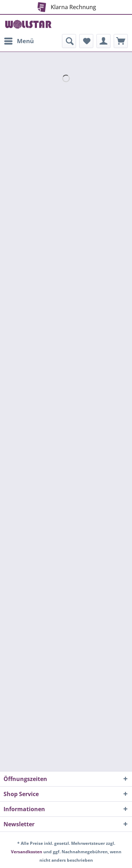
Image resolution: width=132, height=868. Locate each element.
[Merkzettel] (86, 41)
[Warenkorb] (121, 41)
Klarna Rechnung (65, 6)
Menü (19, 40)
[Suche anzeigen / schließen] (69, 41)
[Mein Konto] (103, 41)
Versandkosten (27, 852)
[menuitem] (19, 41)
